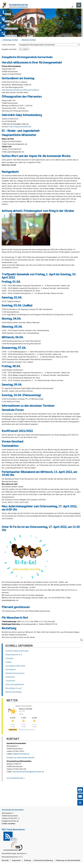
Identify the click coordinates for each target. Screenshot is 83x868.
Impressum (16, 860)
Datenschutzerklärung (43, 860)
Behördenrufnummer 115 (12, 857)
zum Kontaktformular (15, 778)
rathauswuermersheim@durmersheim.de (28, 772)
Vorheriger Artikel (10, 40)
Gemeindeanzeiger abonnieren (14, 853)
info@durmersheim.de (21, 754)
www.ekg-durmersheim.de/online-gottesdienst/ (21, 90)
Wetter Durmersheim (24, 706)
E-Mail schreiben (8, 823)
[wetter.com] (13, 730)
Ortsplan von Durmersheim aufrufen (21, 757)
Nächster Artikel (28, 40)
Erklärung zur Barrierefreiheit (68, 860)
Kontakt (5, 860)
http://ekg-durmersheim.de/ (20, 126)
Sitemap (28, 860)
